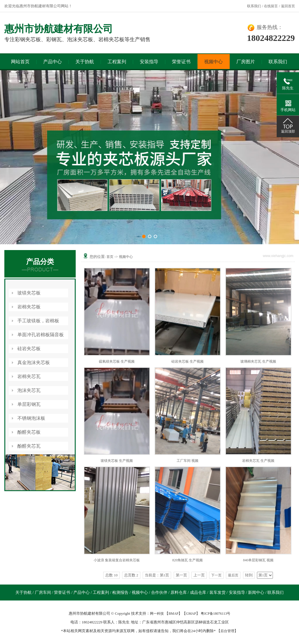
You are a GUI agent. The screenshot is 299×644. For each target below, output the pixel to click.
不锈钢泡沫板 (31, 418)
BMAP (173, 614)
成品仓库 (199, 593)
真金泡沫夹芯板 (34, 362)
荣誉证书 (181, 62)
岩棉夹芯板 (29, 307)
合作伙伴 (160, 593)
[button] (144, 236)
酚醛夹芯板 (29, 432)
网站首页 (20, 62)
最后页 (233, 575)
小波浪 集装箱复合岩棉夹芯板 (117, 560)
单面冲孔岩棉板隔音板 (41, 335)
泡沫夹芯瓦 (29, 390)
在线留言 (271, 6)
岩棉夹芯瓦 (29, 376)
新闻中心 (257, 593)
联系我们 (254, 6)
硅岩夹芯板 (29, 349)
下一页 (216, 575)
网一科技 (157, 614)
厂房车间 (44, 593)
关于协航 (85, 62)
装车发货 (218, 593)
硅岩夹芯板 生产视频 (187, 361)
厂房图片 (246, 62)
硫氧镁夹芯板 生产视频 (117, 361)
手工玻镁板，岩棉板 (38, 321)
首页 (110, 257)
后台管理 (227, 631)
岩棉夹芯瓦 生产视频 (258, 461)
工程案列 (117, 62)
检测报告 (121, 593)
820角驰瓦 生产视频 (187, 560)
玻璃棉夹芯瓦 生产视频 (258, 361)
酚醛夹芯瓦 (29, 446)
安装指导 (149, 62)
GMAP (191, 614)
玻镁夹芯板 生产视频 (117, 461)
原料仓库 (179, 593)
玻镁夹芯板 (29, 293)
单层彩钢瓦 (29, 404)
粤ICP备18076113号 (215, 614)
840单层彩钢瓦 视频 (258, 560)
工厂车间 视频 (187, 461)
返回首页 (288, 6)
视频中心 (213, 62)
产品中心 (52, 62)
